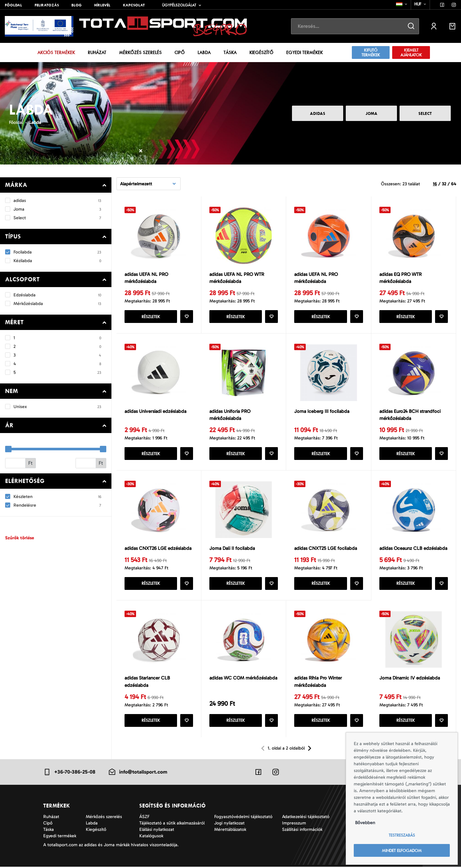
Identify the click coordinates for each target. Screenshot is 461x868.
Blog (77, 5)
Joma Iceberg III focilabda (322, 412)
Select (425, 113)
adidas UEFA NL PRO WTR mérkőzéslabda (237, 278)
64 (454, 184)
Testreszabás (402, 835)
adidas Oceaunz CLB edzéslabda (413, 549)
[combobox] (402, 4)
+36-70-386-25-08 (69, 773)
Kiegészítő (261, 52)
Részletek (151, 317)
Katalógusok (151, 837)
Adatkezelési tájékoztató (306, 818)
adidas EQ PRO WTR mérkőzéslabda (400, 278)
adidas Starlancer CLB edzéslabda (147, 683)
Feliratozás (47, 5)
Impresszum (294, 824)
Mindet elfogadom (402, 851)
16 (435, 184)
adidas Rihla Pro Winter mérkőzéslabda (318, 683)
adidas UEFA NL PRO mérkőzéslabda (146, 278)
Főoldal (13, 5)
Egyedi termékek (304, 52)
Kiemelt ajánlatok (411, 52)
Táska (230, 52)
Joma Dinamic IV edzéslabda (410, 679)
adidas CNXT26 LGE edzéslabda (158, 549)
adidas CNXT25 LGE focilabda (326, 549)
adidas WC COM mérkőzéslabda (243, 679)
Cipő (180, 52)
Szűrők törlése (20, 538)
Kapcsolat (134, 5)
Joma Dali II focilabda (232, 549)
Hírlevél (102, 5)
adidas (318, 113)
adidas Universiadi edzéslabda (155, 412)
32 (444, 184)
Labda (204, 52)
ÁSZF (144, 818)
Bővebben (365, 823)
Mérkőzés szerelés (140, 52)
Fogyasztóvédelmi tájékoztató (243, 818)
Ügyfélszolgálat (179, 5)
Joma (372, 113)
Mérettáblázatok (230, 831)
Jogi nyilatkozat (229, 824)
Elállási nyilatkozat (157, 831)
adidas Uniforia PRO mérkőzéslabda (230, 415)
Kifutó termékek (371, 52)
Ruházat (97, 52)
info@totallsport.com (138, 773)
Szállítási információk (302, 831)
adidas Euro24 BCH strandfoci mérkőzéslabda (410, 415)
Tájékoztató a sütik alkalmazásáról (172, 824)
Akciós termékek (56, 52)
